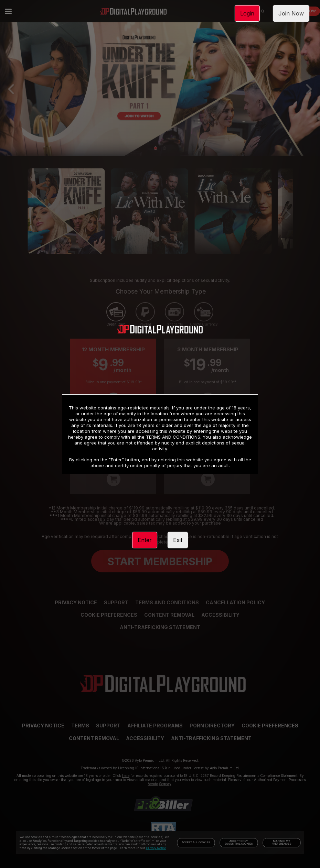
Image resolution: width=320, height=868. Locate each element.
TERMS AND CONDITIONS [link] (173, 437)
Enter (145, 540)
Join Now (291, 13)
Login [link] (247, 13)
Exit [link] (178, 540)
